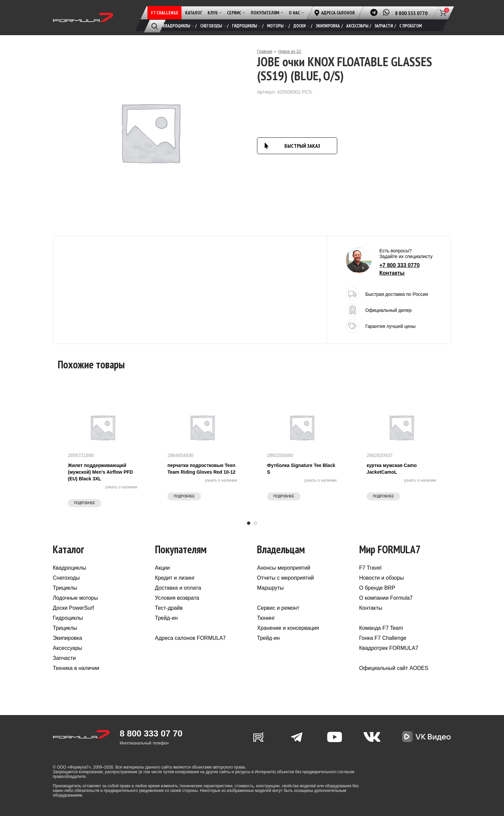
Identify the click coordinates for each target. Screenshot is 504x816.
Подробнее (85, 503)
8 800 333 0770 (411, 13)
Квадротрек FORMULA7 (389, 648)
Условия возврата (177, 598)
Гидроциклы (68, 618)
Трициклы (65, 588)
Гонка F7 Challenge (383, 638)
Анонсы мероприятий (284, 568)
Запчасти (64, 658)
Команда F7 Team (381, 628)
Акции (163, 568)
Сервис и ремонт (278, 608)
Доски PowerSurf (73, 608)
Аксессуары (68, 648)
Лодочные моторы (75, 598)
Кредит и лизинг (175, 578)
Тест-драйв (169, 608)
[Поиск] (155, 26)
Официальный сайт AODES (394, 668)
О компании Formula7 (386, 598)
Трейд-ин (166, 618)
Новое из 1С (290, 51)
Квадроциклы (70, 568)
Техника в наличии (76, 668)
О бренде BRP (377, 588)
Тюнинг (266, 618)
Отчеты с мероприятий (285, 578)
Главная (265, 51)
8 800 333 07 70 (151, 733)
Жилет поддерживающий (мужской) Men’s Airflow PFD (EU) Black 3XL (100, 472)
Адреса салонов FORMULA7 (191, 638)
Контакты (392, 273)
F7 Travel (370, 568)
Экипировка (68, 638)
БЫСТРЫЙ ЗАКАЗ (302, 146)
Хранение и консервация (288, 628)
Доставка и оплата (178, 588)
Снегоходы (66, 578)
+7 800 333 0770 (400, 265)
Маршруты (270, 588)
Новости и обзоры (382, 578)
